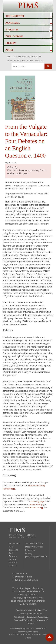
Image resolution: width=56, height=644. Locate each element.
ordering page (38, 501)
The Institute (15, 16)
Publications (14, 37)
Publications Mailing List (27, 580)
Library (11, 43)
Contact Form (21, 573)
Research (12, 30)
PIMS (28, 6)
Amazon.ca (36, 504)
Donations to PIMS (24, 577)
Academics (13, 23)
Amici (9, 50)
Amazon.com (36, 508)
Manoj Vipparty (33, 632)
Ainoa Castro (30, 628)
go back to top (50, 638)
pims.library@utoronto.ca (36, 557)
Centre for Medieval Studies (29, 610)
